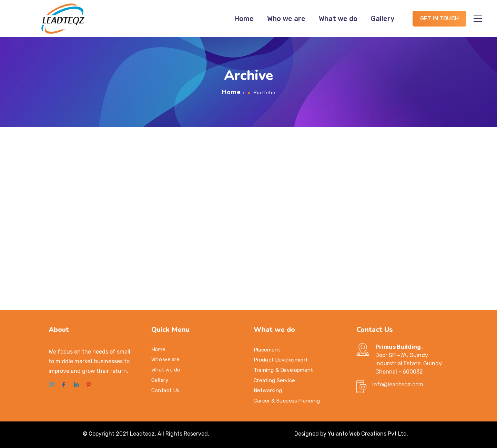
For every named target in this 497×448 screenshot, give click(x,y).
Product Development (281, 360)
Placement (267, 349)
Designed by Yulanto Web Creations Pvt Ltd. (351, 434)
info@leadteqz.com (398, 384)
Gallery (383, 19)
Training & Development (283, 370)
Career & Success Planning (287, 400)
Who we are (286, 19)
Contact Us (165, 390)
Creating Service (274, 380)
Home (244, 19)
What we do (338, 19)
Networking (268, 390)
